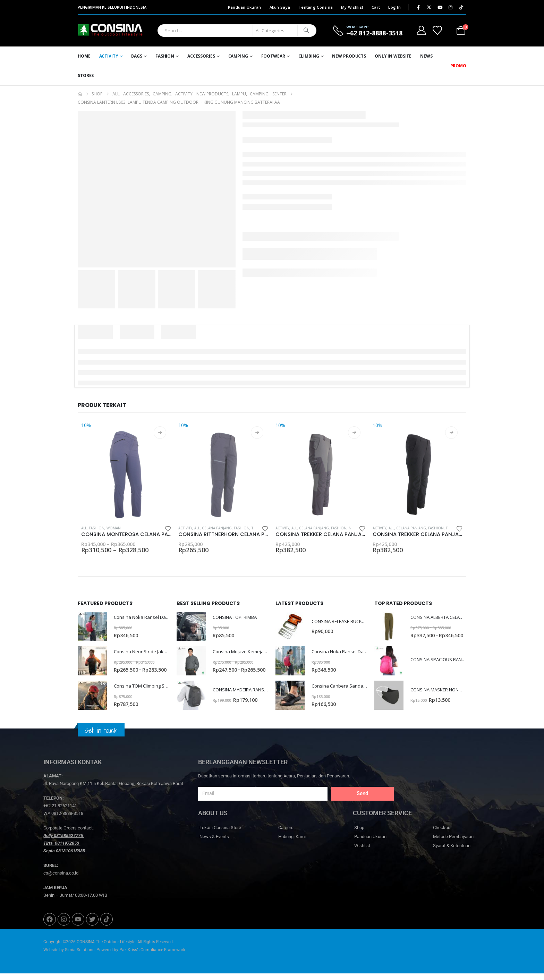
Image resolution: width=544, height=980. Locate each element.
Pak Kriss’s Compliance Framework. (153, 956)
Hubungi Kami (292, 843)
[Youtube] (440, 7)
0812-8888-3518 (67, 820)
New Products (349, 56)
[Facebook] (418, 7)
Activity (109, 56)
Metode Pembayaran (453, 843)
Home (84, 56)
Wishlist (362, 853)
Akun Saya (280, 7)
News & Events (214, 843)
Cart (376, 7)
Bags (137, 56)
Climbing (309, 56)
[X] (429, 7)
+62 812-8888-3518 (374, 33)
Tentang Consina (316, 7)
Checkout (442, 834)
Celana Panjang (217, 528)
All (84, 528)
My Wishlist (352, 7)
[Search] (306, 31)
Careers (286, 834)
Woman (114, 528)
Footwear (273, 56)
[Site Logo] (97, 31)
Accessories (201, 56)
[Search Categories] (275, 31)
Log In (394, 7)
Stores (86, 75)
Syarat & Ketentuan (452, 853)
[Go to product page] (126, 471)
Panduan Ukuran (245, 7)
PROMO (458, 66)
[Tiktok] (461, 7)
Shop (359, 834)
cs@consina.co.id (61, 880)
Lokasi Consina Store (220, 834)
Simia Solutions (80, 956)
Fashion (165, 56)
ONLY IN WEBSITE (393, 56)
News (426, 56)
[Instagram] (451, 7)
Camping (238, 56)
